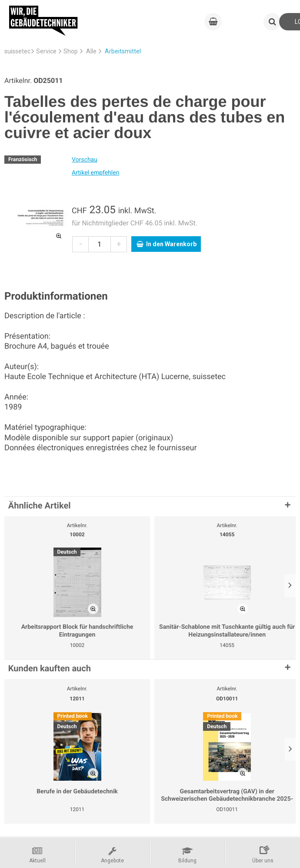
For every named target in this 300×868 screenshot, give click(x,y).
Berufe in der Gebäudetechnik (77, 792)
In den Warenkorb (167, 244)
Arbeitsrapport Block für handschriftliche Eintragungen (77, 631)
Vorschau (85, 160)
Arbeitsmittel (123, 51)
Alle (91, 51)
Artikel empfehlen (95, 173)
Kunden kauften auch (50, 668)
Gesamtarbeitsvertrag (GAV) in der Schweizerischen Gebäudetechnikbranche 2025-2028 (227, 796)
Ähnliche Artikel (40, 505)
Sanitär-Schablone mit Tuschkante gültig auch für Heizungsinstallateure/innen (227, 631)
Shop (71, 51)
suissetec (17, 51)
